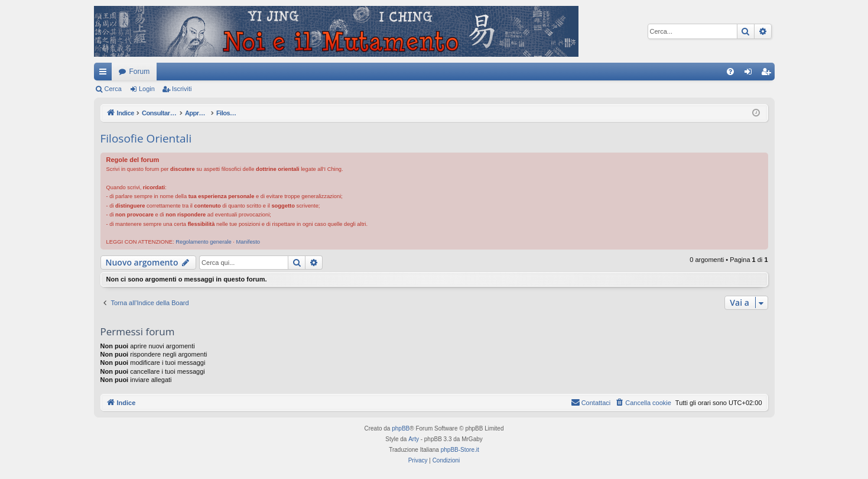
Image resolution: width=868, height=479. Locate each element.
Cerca (113, 89)
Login (147, 89)
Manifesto (248, 242)
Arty (414, 439)
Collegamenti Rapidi (105, 74)
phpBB (401, 428)
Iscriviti (182, 89)
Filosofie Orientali (146, 138)
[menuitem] (730, 72)
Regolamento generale (204, 242)
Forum (140, 72)
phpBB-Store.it (460, 450)
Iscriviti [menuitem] (768, 74)
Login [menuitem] (750, 74)
